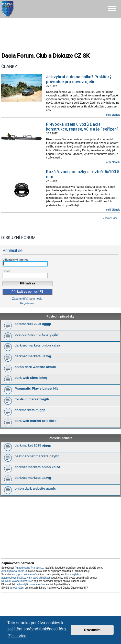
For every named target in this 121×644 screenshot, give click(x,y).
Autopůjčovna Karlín (13, 571)
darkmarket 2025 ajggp (33, 324)
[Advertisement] (61, 33)
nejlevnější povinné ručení (31, 584)
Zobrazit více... (111, 218)
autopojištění (17, 588)
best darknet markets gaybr (37, 335)
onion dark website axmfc (35, 367)
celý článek (113, 115)
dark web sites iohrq (31, 378)
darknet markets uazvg (33, 356)
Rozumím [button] (92, 630)
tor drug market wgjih (32, 399)
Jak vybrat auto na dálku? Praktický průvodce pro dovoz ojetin (79, 79)
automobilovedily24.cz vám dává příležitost (26, 578)
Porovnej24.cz (73, 574)
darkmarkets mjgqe (30, 410)
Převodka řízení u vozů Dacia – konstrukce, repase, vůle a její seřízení (82, 127)
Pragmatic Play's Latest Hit (36, 388)
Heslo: (7, 271)
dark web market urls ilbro (36, 421)
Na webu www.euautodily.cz (17, 581)
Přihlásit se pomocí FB (27, 292)
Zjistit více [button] (17, 636)
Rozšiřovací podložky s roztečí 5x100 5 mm (83, 174)
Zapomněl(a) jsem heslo (27, 299)
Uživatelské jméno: (15, 260)
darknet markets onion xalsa (37, 345)
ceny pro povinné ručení (26, 574)
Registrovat (27, 303)
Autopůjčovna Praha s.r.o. (29, 568)
